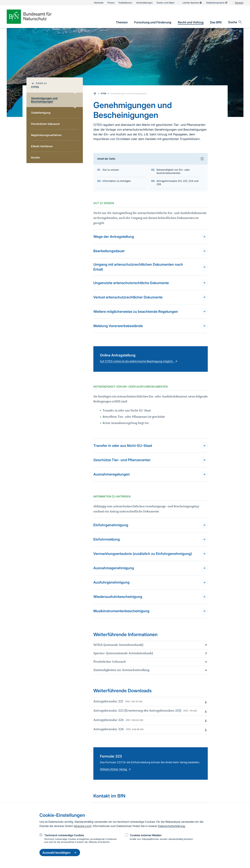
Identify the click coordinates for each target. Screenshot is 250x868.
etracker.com (83, 826)
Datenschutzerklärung (171, 826)
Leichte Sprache (192, 3)
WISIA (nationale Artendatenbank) (151, 645)
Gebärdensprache (217, 3)
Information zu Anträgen (117, 181)
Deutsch (239, 3)
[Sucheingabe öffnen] (235, 22)
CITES (103, 93)
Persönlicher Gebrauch (151, 662)
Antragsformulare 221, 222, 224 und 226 (177, 183)
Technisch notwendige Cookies (64, 835)
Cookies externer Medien (146, 835)
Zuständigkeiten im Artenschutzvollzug (151, 670)
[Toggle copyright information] (240, 31)
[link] (122, 22)
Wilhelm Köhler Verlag (116, 769)
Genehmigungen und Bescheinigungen (129, 93)
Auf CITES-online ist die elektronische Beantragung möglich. (139, 361)
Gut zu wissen (111, 170)
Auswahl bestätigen (60, 853)
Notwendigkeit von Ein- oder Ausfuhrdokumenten (173, 171)
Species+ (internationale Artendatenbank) (151, 653)
